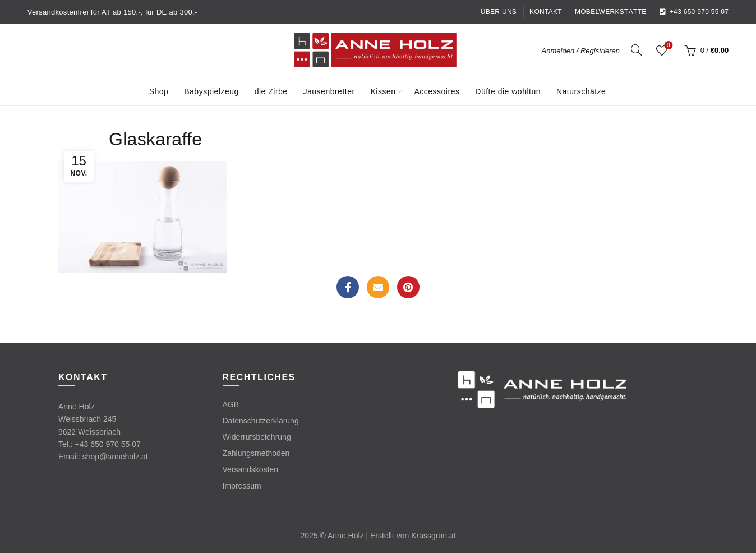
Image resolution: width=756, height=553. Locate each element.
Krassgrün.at (433, 536)
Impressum (242, 486)
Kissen (383, 91)
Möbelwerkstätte (611, 12)
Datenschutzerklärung (261, 421)
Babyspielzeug (211, 91)
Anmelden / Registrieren (581, 51)
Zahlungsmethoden (256, 453)
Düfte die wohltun (508, 91)
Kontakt (546, 12)
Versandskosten (251, 469)
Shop (159, 91)
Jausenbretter (329, 91)
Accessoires (437, 91)
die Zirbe (271, 91)
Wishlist (667, 46)
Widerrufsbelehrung (257, 437)
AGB (231, 404)
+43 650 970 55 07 (694, 12)
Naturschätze (581, 91)
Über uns (499, 12)
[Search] (637, 50)
